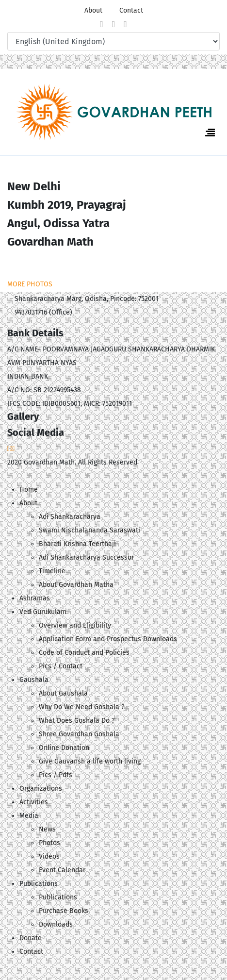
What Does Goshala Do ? (77, 721)
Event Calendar (62, 870)
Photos (49, 843)
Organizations (41, 789)
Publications (58, 897)
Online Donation (64, 748)
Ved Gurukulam (43, 612)
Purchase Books (64, 911)
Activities (34, 802)
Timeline (52, 571)
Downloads (56, 924)
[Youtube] (125, 24)
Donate (31, 938)
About (93, 10)
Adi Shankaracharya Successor (86, 557)
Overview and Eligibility (75, 625)
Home (29, 490)
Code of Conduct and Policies (84, 653)
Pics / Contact (61, 666)
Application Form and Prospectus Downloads (108, 639)
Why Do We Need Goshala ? (81, 707)
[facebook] (102, 24)
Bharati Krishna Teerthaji (77, 544)
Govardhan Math (49, 462)
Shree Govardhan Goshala (79, 734)
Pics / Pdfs (56, 775)
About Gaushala (63, 693)
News (47, 829)
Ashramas (35, 598)
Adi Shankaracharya (70, 517)
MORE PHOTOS (30, 284)
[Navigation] (210, 133)
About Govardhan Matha (76, 585)
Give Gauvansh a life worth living (90, 761)
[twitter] (114, 24)
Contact (131, 10)
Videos (49, 856)
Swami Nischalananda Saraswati (89, 530)
